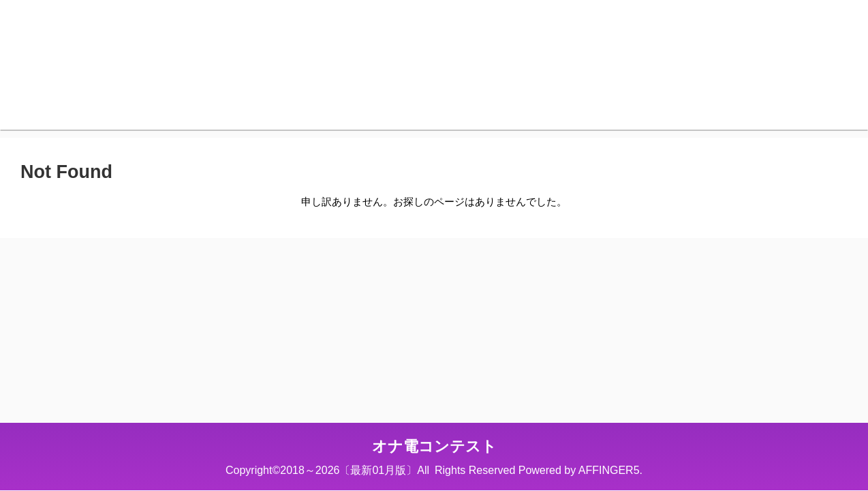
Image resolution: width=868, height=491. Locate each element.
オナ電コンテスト (434, 446)
